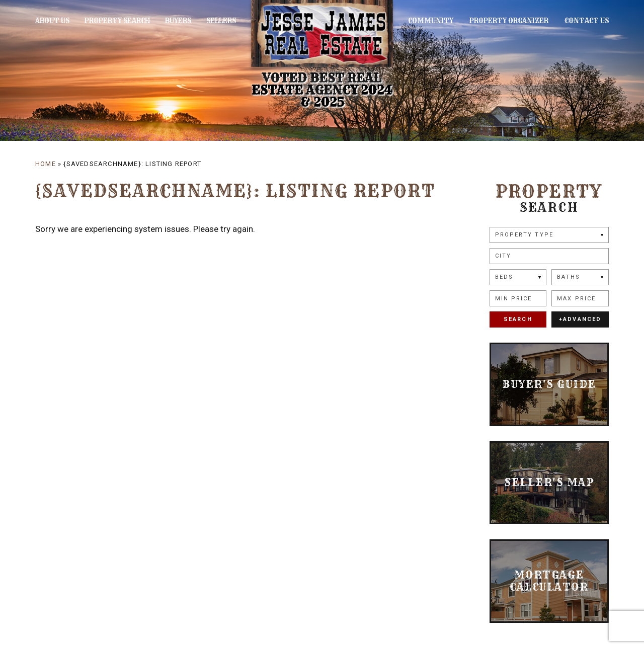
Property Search (114, 21)
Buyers (173, 21)
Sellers (213, 21)
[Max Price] (580, 298)
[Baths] (580, 277)
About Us (52, 21)
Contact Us (587, 21)
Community (439, 21)
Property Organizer (513, 21)
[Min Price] (518, 298)
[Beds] (518, 277)
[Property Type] (549, 235)
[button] (549, 256)
